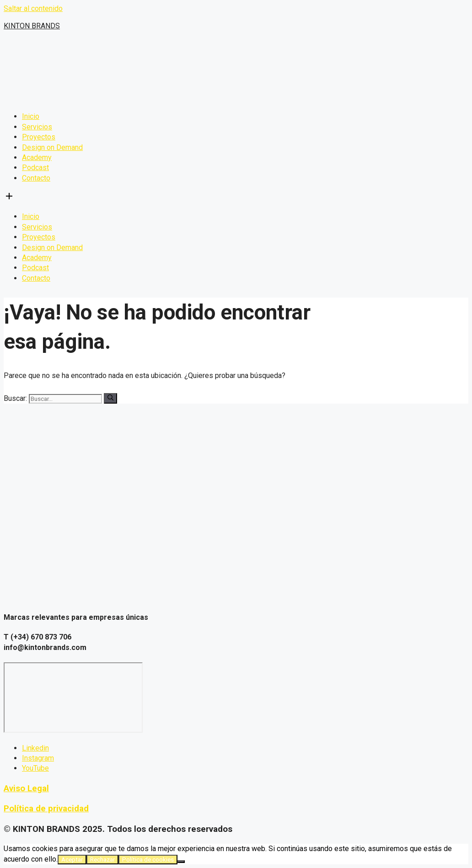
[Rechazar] (181, 862)
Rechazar (102, 860)
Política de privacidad (46, 809)
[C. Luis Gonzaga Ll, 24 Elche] (73, 698)
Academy (37, 157)
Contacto (36, 178)
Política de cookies (148, 860)
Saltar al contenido (33, 8)
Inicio (31, 116)
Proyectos (39, 137)
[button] (236, 197)
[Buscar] (110, 398)
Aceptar (72, 860)
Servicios (37, 127)
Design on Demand (52, 147)
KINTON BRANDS (32, 26)
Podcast (35, 168)
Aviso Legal (26, 788)
